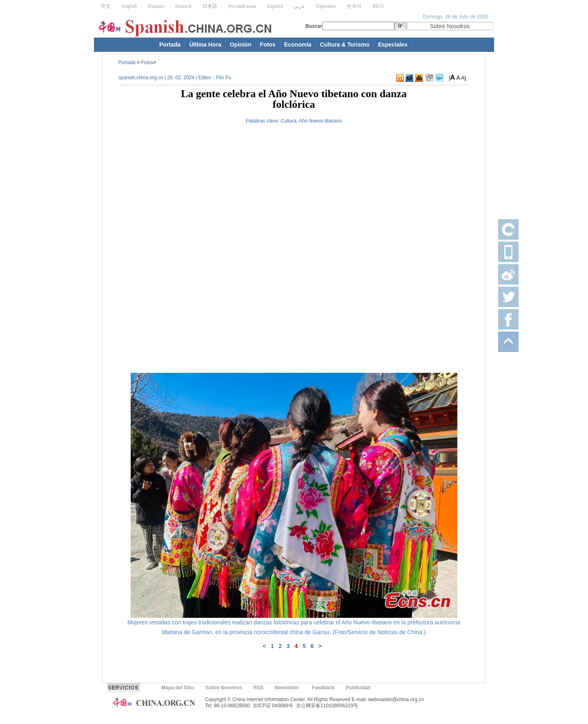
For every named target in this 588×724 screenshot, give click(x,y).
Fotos (268, 45)
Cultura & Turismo (345, 45)
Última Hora (205, 45)
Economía (298, 45)
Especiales (393, 45)
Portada (170, 45)
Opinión (241, 45)
